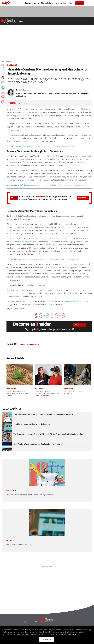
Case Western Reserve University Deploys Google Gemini (37, 444)
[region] (47, 635)
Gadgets (24, 344)
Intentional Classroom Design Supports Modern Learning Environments (43, 414)
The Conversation (72, 264)
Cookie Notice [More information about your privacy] (71, 635)
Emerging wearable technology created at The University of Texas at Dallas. (40, 146)
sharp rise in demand (20, 115)
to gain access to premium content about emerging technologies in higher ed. (47, 185)
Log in (89, 21)
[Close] (90, 630)
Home (3, 62)
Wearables (34, 344)
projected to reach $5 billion (74, 301)
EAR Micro (55, 156)
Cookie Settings (46, 639)
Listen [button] (13, 103)
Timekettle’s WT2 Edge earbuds (56, 245)
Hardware (9, 62)
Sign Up (79, 3)
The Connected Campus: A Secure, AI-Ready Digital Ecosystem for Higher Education (48, 434)
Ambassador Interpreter (29, 242)
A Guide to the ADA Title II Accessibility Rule (32, 424)
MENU (21, 21)
